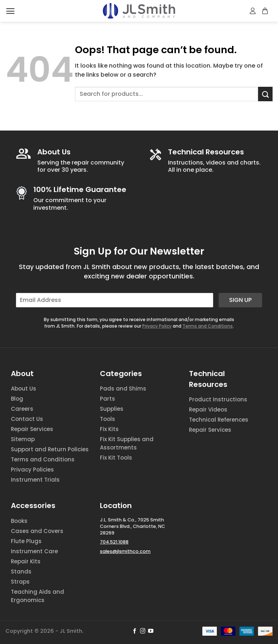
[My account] (253, 11)
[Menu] (10, 11)
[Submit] (265, 94)
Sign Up (240, 300)
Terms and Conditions (208, 326)
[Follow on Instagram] (143, 631)
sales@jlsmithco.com (125, 551)
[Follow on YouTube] (151, 631)
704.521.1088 (114, 542)
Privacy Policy (157, 326)
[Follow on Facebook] (135, 631)
